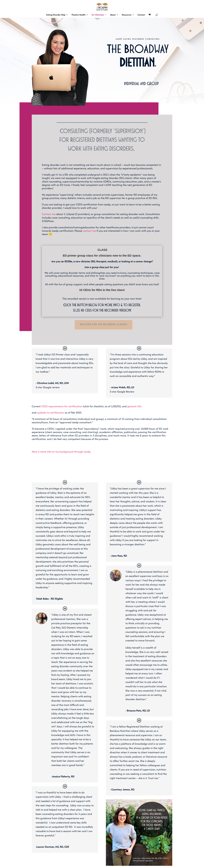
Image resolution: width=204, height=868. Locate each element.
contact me (89, 231)
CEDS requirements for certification (62, 406)
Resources (127, 15)
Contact (141, 15)
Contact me (49, 214)
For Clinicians (98, 15)
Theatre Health (78, 15)
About (113, 15)
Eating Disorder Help (56, 15)
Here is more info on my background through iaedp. (61, 452)
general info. (135, 406)
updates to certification (51, 413)
